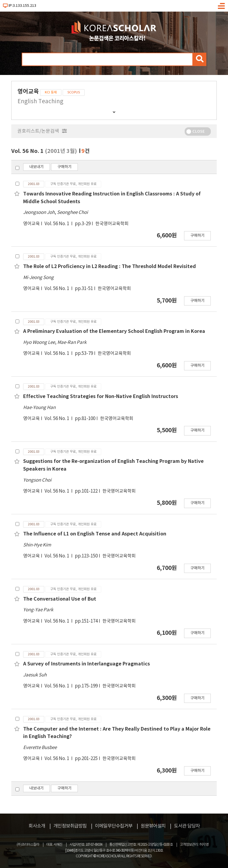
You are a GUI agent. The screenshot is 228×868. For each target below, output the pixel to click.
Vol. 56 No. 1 (57, 224)
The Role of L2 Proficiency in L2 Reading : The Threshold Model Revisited (110, 267)
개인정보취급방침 (70, 826)
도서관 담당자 (187, 826)
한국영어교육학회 (112, 224)
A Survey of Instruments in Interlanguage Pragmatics (87, 664)
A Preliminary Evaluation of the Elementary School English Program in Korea (114, 331)
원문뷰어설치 (153, 826)
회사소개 (37, 826)
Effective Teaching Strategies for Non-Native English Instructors (101, 397)
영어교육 (31, 224)
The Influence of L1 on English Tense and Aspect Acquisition (95, 534)
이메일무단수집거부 (114, 826)
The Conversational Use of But (60, 599)
